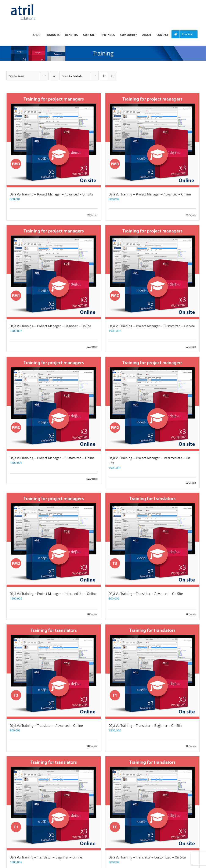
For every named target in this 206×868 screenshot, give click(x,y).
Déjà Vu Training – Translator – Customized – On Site (147, 857)
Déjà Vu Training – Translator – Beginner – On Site (145, 725)
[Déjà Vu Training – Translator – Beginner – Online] (54, 804)
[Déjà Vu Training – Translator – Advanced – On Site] (153, 540)
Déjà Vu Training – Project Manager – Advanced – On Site (51, 194)
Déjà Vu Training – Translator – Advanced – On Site (146, 594)
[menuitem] (186, 34)
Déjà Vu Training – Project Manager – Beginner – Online (50, 326)
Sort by (17, 76)
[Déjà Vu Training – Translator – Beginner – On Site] (153, 672)
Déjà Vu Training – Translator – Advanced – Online (46, 725)
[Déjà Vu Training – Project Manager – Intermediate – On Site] (153, 404)
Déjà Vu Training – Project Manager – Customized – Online (52, 458)
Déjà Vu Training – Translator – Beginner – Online (46, 857)
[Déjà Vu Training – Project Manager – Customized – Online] (54, 404)
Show (72, 76)
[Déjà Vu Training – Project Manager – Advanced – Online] (153, 140)
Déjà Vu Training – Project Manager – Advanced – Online (150, 194)
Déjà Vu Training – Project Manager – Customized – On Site (152, 326)
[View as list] (113, 76)
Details (94, 215)
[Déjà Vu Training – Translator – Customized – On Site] (153, 804)
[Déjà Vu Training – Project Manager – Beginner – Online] (54, 272)
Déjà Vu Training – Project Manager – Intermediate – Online (53, 594)
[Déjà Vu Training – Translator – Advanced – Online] (54, 672)
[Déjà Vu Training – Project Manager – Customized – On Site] (153, 272)
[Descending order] (54, 76)
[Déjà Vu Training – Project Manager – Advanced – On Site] (54, 140)
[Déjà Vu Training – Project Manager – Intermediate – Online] (54, 540)
